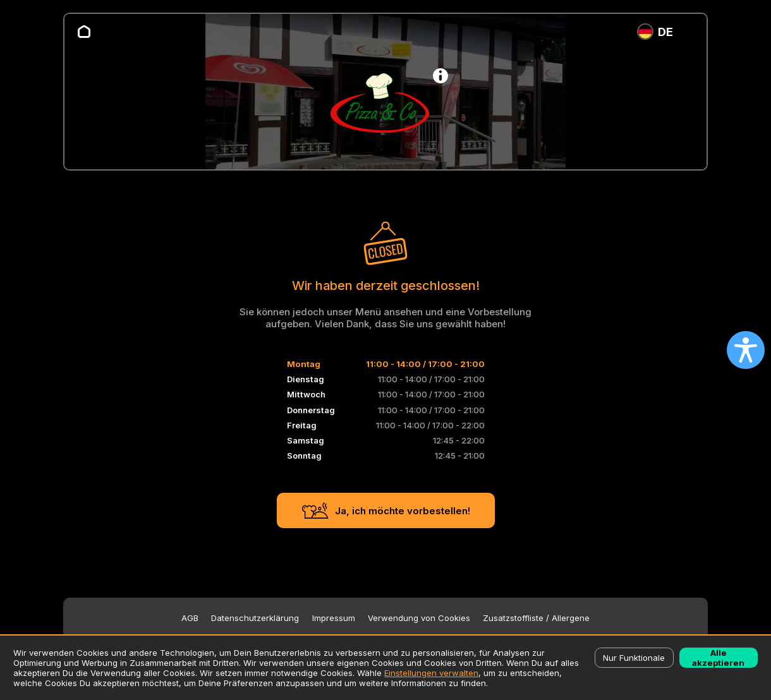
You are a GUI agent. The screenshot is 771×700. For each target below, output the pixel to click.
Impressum (334, 618)
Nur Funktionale (634, 658)
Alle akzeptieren (718, 658)
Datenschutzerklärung (255, 618)
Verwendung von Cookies (419, 618)
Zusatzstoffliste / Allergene (536, 618)
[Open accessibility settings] (746, 350)
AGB (190, 618)
